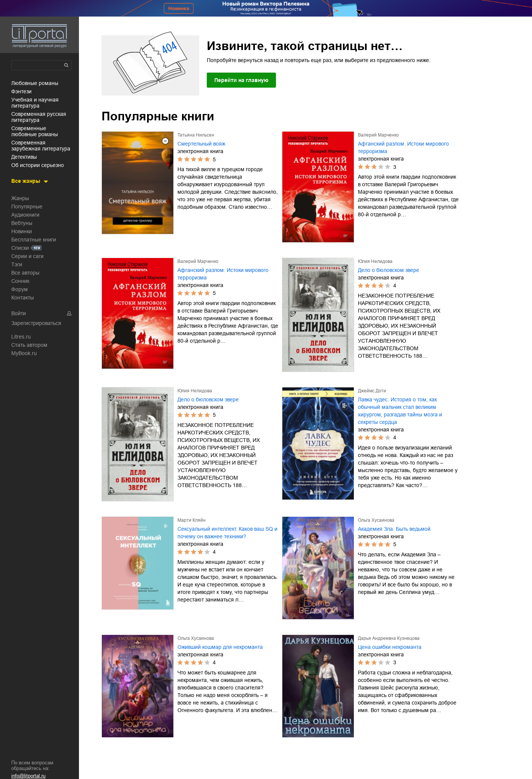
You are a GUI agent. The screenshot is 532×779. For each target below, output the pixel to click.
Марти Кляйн (192, 520)
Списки (20, 248)
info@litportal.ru (28, 776)
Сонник (20, 281)
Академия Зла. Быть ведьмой (394, 529)
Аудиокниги (25, 215)
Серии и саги (27, 256)
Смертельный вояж (201, 144)
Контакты (23, 298)
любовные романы (35, 83)
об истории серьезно (38, 165)
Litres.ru (21, 337)
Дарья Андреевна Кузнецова (389, 638)
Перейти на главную (241, 80)
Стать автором (29, 345)
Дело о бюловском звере (389, 270)
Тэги (17, 264)
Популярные (27, 207)
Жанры (20, 198)
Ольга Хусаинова (376, 520)
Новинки (22, 231)
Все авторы (25, 273)
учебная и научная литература (35, 103)
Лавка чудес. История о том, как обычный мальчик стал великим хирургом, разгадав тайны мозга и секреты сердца (400, 411)
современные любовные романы (35, 131)
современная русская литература (39, 117)
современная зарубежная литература (41, 146)
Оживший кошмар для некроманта (220, 647)
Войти (19, 313)
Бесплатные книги (34, 240)
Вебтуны (22, 223)
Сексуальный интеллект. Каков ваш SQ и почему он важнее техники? (227, 533)
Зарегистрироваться (36, 323)
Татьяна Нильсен (196, 135)
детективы (24, 157)
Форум (20, 289)
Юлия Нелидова (375, 261)
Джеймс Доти (372, 391)
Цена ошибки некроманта (390, 647)
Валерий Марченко (378, 135)
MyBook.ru (24, 353)
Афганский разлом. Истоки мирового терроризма (403, 147)
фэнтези (21, 91)
